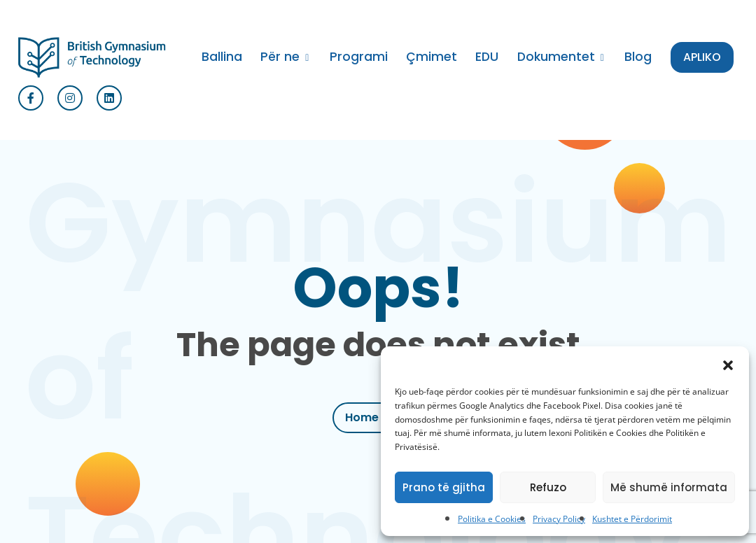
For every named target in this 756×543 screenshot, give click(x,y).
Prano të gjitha (444, 487)
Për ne (280, 57)
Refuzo (548, 487)
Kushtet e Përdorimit (632, 519)
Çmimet (432, 57)
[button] (728, 364)
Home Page (378, 417)
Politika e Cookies (492, 519)
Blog (638, 57)
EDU (487, 57)
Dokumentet (556, 57)
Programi (359, 57)
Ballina (222, 57)
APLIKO (702, 57)
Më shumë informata (669, 487)
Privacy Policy (559, 519)
